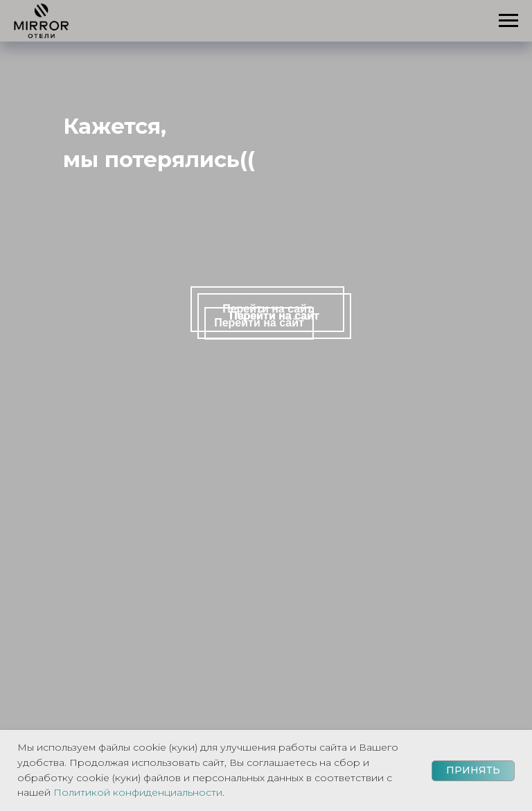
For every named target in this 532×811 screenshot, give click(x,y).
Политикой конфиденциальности (138, 792)
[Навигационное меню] (508, 21)
